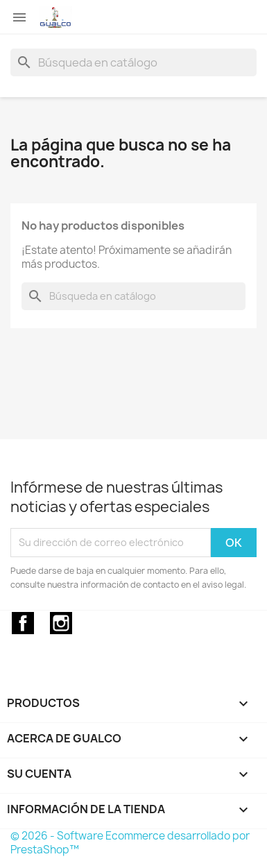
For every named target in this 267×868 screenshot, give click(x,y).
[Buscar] (133, 62)
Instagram (61, 623)
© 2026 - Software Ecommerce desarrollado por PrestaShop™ (130, 843)
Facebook (23, 623)
